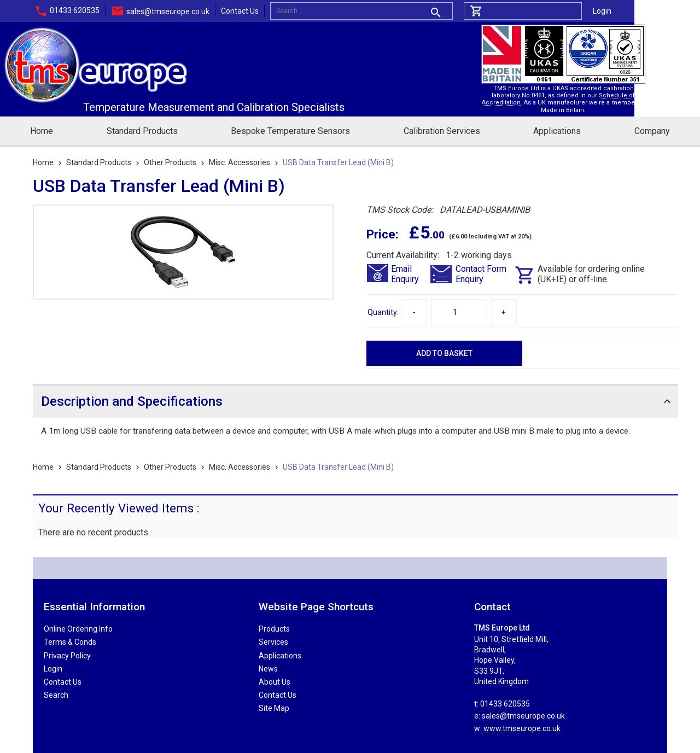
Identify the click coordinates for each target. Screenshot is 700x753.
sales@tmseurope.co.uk (168, 11)
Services (273, 642)
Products (274, 629)
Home (42, 131)
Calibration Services (442, 131)
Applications (557, 131)
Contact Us (240, 11)
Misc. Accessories (240, 162)
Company (652, 131)
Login (602, 11)
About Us (275, 682)
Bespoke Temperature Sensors (290, 131)
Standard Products (142, 131)
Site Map (274, 708)
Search (56, 695)
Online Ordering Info (78, 629)
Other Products (170, 162)
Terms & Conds (70, 642)
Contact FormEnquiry (481, 274)
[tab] (355, 401)
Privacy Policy (67, 656)
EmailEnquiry (405, 274)
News (268, 669)
